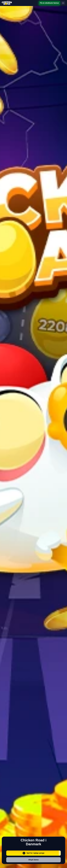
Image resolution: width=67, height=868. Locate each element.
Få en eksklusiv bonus (49, 3)
